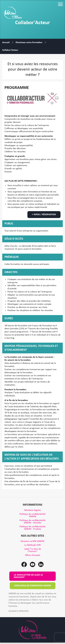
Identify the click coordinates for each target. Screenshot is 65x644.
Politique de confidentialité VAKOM (32, 515)
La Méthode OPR (32, 545)
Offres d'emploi (33, 555)
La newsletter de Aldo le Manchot (28, 576)
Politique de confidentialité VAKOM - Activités (32, 522)
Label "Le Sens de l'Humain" (33, 550)
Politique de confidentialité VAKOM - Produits (32, 528)
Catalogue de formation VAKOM (33, 586)
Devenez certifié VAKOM (32, 541)
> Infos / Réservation (44, 215)
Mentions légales (33, 510)
